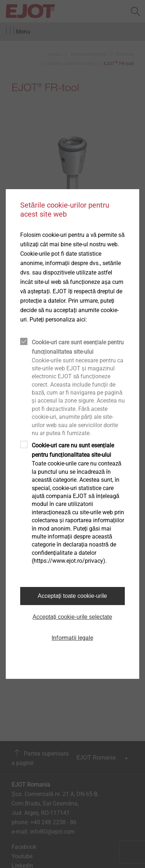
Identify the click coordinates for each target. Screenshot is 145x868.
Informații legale (72, 638)
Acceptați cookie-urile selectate (72, 617)
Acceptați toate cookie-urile (72, 596)
